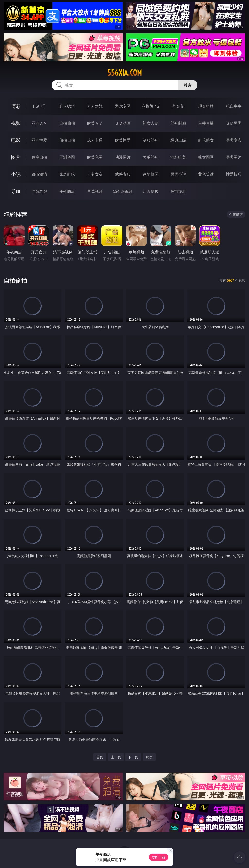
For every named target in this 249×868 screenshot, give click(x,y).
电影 (16, 140)
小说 (16, 174)
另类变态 (234, 140)
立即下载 (159, 857)
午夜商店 (67, 191)
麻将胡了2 (150, 106)
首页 (100, 757)
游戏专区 (123, 106)
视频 (16, 123)
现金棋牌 (206, 106)
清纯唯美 (178, 157)
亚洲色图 (67, 157)
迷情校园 (151, 174)
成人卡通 (95, 140)
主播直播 (206, 123)
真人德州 (67, 106)
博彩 (16, 106)
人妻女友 (95, 174)
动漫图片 (123, 157)
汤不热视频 (123, 191)
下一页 (133, 757)
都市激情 (39, 174)
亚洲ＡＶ (39, 123)
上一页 (116, 757)
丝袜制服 (178, 123)
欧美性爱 (123, 140)
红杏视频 (151, 191)
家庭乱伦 (67, 174)
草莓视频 (95, 191)
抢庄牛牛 (234, 106)
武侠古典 (123, 174)
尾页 (149, 757)
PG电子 (39, 106)
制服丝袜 (151, 140)
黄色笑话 (206, 174)
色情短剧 (178, 191)
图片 (16, 157)
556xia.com (124, 73)
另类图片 (234, 157)
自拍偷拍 (67, 123)
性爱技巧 (234, 174)
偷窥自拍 (39, 157)
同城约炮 (39, 191)
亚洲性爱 (39, 140)
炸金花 (178, 106)
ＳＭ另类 (234, 123)
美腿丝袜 (151, 157)
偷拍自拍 (67, 140)
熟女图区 (206, 157)
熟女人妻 (151, 123)
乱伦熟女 (206, 140)
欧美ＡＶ (95, 123)
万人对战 (95, 106)
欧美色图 (95, 157)
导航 (16, 191)
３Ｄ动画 (123, 123)
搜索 (188, 85)
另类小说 (178, 174)
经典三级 (178, 140)
